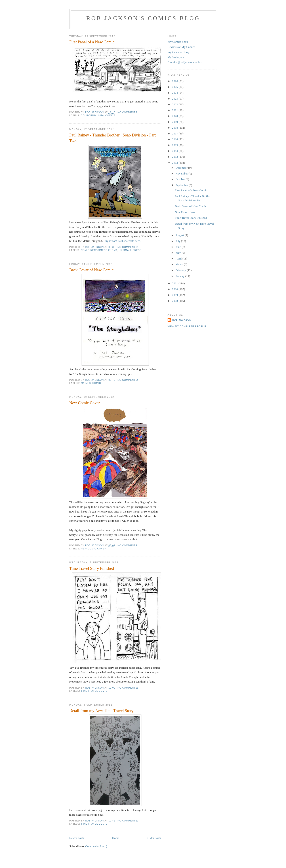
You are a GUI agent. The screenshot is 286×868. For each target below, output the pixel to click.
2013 (175, 157)
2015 (175, 145)
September (182, 185)
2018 (175, 128)
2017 (175, 133)
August (180, 235)
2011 (175, 283)
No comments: (128, 112)
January (181, 276)
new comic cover (94, 549)
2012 (175, 163)
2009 (175, 295)
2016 (175, 139)
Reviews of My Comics (181, 47)
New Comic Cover (84, 403)
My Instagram (176, 57)
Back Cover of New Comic (91, 270)
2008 (175, 301)
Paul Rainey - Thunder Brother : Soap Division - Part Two (113, 138)
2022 (175, 104)
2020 (175, 116)
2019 (175, 122)
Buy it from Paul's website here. (122, 241)
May (179, 253)
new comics (107, 116)
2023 (175, 99)
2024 (175, 93)
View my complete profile (187, 327)
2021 (175, 110)
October (181, 179)
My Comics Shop (178, 42)
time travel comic (94, 691)
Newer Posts (77, 838)
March (180, 264)
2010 (175, 289)
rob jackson (182, 320)
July (178, 241)
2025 (175, 87)
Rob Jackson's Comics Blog (143, 18)
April (179, 258)
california (89, 116)
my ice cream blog (178, 52)
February (181, 270)
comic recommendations (99, 250)
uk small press (130, 250)
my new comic (91, 383)
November (182, 173)
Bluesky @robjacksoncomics (185, 62)
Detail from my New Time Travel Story (101, 711)
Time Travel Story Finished (92, 568)
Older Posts (154, 838)
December (182, 168)
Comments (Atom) (96, 846)
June (179, 247)
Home (116, 838)
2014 (175, 151)
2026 (175, 81)
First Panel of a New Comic (92, 42)
